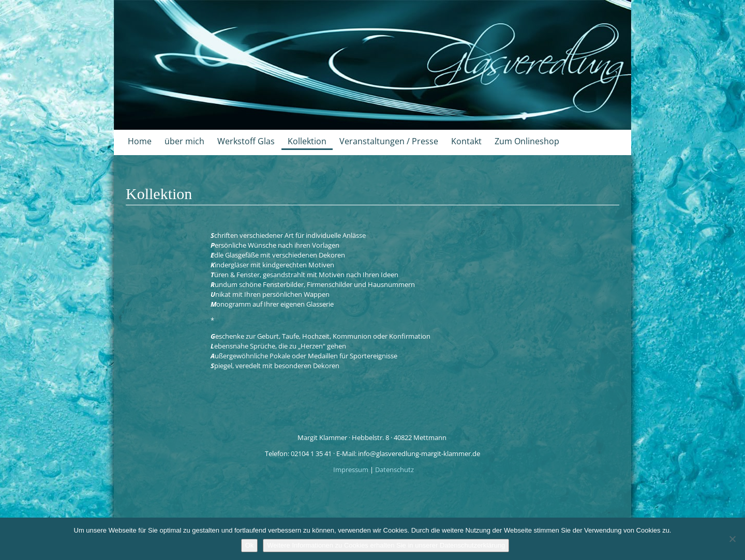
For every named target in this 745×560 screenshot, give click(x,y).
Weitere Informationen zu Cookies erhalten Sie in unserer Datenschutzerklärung (386, 545)
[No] (732, 539)
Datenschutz (394, 470)
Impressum (352, 470)
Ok (250, 545)
